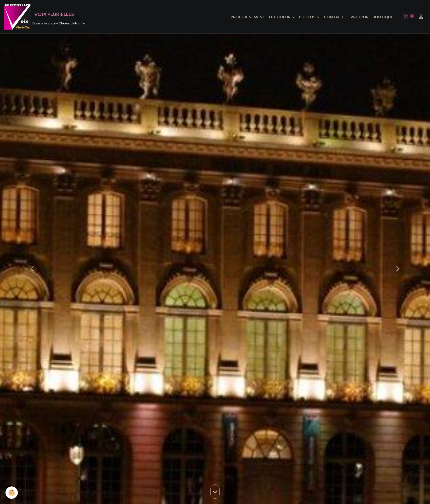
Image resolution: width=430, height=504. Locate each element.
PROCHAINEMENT (248, 17)
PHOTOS (308, 17)
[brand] (44, 17)
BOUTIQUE (383, 17)
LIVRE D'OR (358, 17)
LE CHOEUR (280, 17)
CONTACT (334, 17)
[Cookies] (12, 493)
